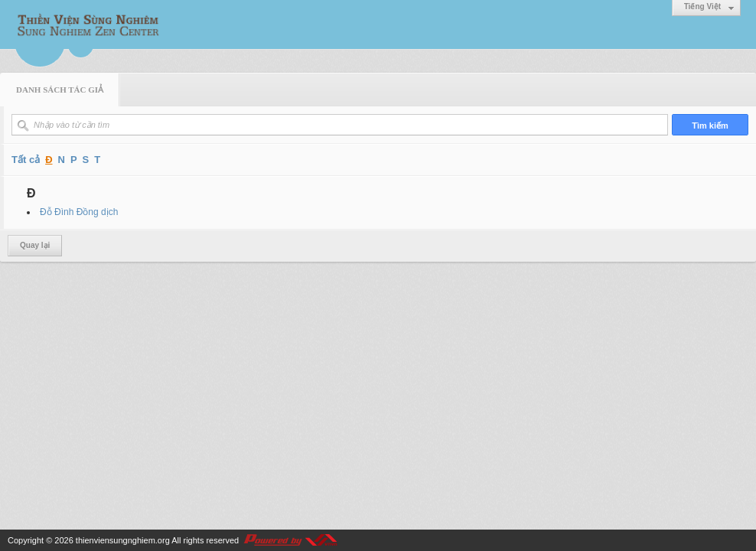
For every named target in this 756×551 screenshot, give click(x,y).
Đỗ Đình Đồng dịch (79, 212)
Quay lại (35, 245)
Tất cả (26, 160)
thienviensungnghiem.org (123, 540)
